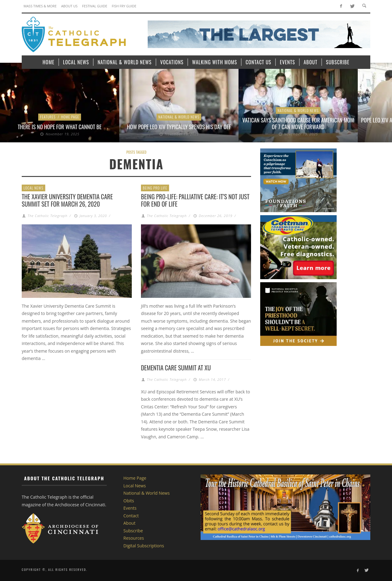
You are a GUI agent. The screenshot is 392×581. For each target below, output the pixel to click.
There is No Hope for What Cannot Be (60, 127)
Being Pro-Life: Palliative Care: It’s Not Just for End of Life (195, 200)
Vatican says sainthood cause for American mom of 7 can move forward (298, 123)
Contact (131, 516)
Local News (33, 188)
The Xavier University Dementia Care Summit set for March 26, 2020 (67, 200)
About (129, 523)
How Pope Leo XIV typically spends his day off (179, 127)
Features (48, 117)
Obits (129, 501)
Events (130, 508)
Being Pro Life (155, 188)
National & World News (179, 117)
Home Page (70, 117)
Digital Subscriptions (144, 546)
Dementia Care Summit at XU (176, 368)
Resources (134, 538)
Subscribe (133, 531)
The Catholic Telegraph (47, 216)
